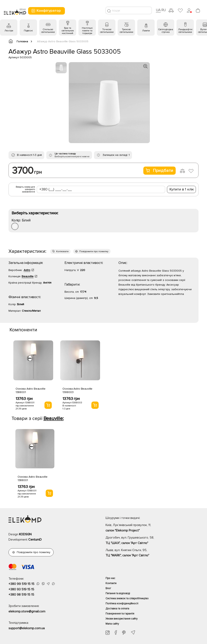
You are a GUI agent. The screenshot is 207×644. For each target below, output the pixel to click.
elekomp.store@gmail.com (27, 611)
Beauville (28, 276)
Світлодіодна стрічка (166, 31)
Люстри (9, 31)
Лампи (146, 31)
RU (164, 10)
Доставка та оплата (117, 609)
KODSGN (25, 534)
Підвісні (28, 31)
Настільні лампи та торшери (87, 31)
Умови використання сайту (121, 619)
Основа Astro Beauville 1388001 (31, 390)
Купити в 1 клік (182, 189)
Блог (108, 588)
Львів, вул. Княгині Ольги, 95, (152, 553)
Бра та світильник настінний (68, 31)
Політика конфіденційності (122, 604)
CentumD (35, 540)
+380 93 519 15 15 (21, 589)
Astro (27, 270)
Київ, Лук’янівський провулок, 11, (152, 528)
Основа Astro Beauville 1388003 (77, 390)
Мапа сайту (112, 624)
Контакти (111, 583)
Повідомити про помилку (94, 251)
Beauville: (54, 418)
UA (158, 10)
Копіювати (62, 251)
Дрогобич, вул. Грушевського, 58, (152, 541)
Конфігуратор (46, 11)
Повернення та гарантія (120, 614)
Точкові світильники (107, 31)
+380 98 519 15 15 (21, 595)
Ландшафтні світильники (185, 31)
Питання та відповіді (118, 593)
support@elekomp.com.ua (27, 628)
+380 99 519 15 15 (21, 584)
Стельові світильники (48, 31)
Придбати (159, 171)
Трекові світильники (126, 31)
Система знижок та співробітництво (127, 598)
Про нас (110, 578)
